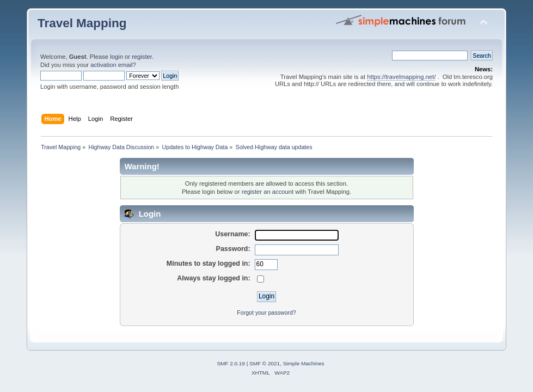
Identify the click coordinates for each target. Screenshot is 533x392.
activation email (111, 65)
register (142, 57)
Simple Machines (304, 363)
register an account (268, 192)
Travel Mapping (82, 23)
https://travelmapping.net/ (401, 77)
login (117, 57)
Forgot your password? (266, 313)
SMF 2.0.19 (231, 363)
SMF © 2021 (265, 363)
